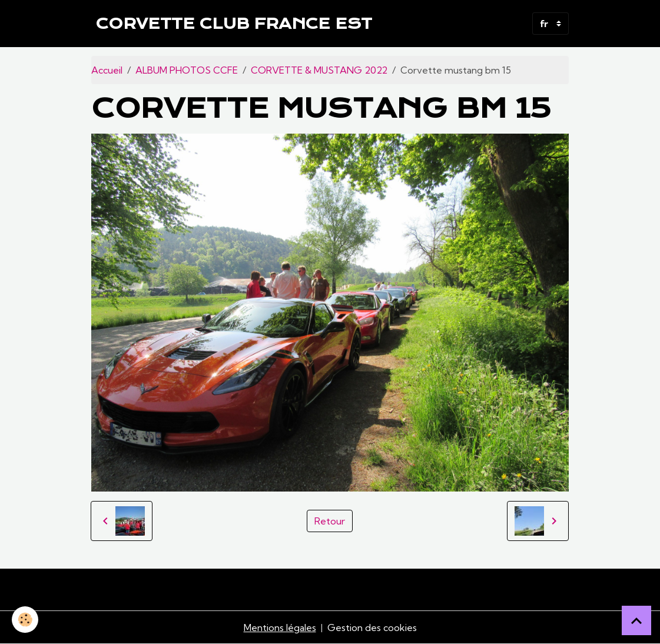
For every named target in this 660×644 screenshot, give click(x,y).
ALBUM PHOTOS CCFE (187, 70)
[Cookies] (25, 620)
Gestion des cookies (372, 628)
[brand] (234, 24)
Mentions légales (280, 628)
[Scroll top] (636, 620)
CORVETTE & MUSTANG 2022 (319, 70)
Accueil (107, 70)
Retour (330, 521)
